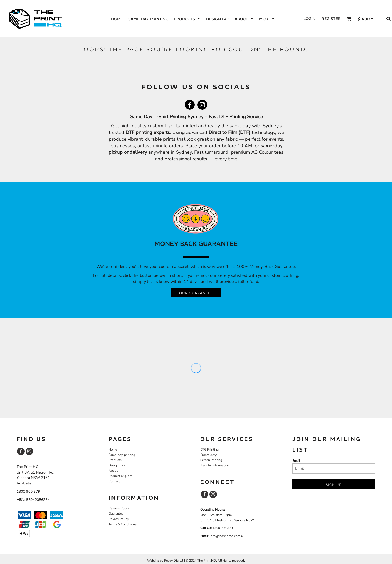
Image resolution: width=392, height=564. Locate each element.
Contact (114, 481)
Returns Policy (119, 508)
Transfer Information (215, 465)
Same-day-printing (122, 455)
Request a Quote (120, 476)
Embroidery (208, 455)
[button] (187, 19)
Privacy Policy (119, 519)
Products (115, 460)
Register (331, 19)
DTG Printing (209, 449)
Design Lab (117, 465)
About (113, 471)
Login (309, 19)
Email (296, 461)
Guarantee (116, 514)
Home (113, 449)
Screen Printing (211, 460)
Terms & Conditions (123, 524)
